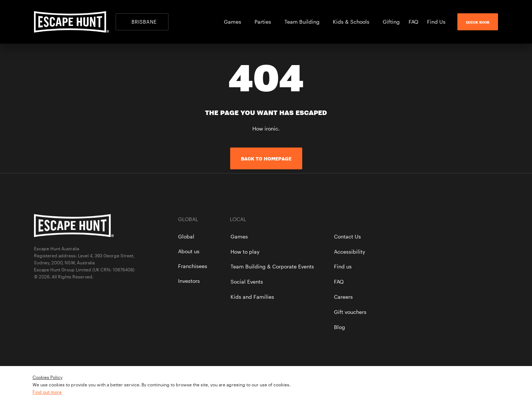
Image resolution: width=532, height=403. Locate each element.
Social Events (247, 282)
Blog (340, 327)
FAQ (413, 22)
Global (186, 236)
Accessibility (349, 252)
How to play (245, 252)
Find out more (47, 392)
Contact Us (347, 236)
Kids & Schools (353, 22)
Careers (343, 297)
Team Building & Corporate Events (272, 266)
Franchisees (193, 266)
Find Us (436, 22)
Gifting (391, 22)
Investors (189, 281)
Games (235, 22)
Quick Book (478, 22)
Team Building (304, 22)
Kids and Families (252, 297)
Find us (343, 266)
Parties (265, 22)
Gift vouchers (350, 312)
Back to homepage (266, 159)
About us (189, 251)
